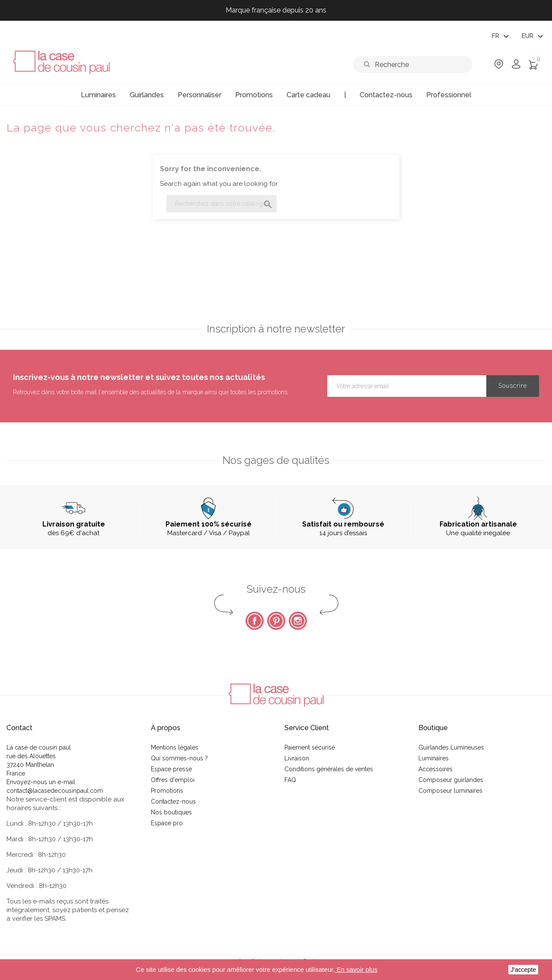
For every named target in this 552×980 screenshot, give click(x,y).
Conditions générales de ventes (329, 769)
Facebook (255, 621)
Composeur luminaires (450, 791)
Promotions (167, 791)
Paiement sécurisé (310, 747)
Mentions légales (175, 747)
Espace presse (171, 769)
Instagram (298, 621)
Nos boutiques (171, 812)
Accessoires (436, 769)
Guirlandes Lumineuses (451, 747)
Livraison (297, 758)
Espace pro (167, 823)
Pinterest (276, 621)
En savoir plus (356, 969)
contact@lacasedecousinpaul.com (55, 791)
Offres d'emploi (173, 780)
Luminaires (434, 758)
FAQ (290, 780)
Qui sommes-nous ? (179, 758)
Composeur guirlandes (451, 780)
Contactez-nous (173, 801)
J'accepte (523, 970)
